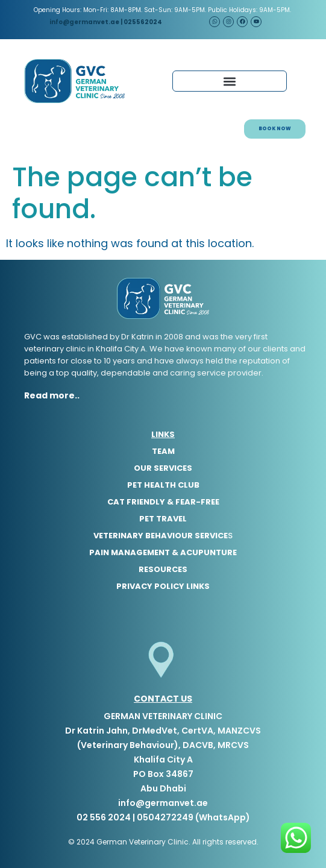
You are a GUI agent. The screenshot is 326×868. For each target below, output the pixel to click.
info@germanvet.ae (84, 22)
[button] (230, 81)
